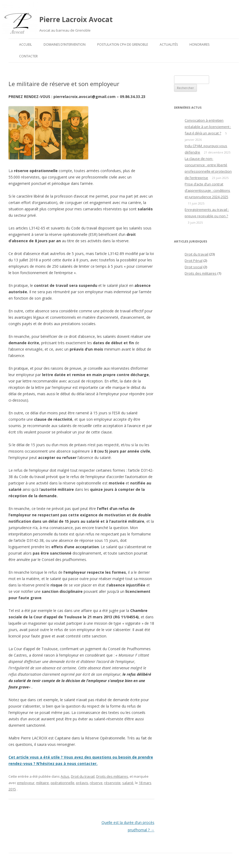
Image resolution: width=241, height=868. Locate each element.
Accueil (26, 44)
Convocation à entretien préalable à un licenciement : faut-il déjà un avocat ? (208, 127)
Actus (65, 776)
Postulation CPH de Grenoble (123, 44)
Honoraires (199, 44)
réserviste (112, 783)
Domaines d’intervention (65, 44)
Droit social (194, 267)
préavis (82, 783)
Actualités (169, 44)
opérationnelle (62, 783)
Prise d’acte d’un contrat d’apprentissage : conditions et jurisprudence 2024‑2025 (207, 190)
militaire (43, 783)
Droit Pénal (194, 261)
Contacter (28, 56)
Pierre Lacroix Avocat (76, 19)
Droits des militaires (112, 776)
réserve (96, 783)
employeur (26, 783)
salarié (128, 783)
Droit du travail (83, 776)
